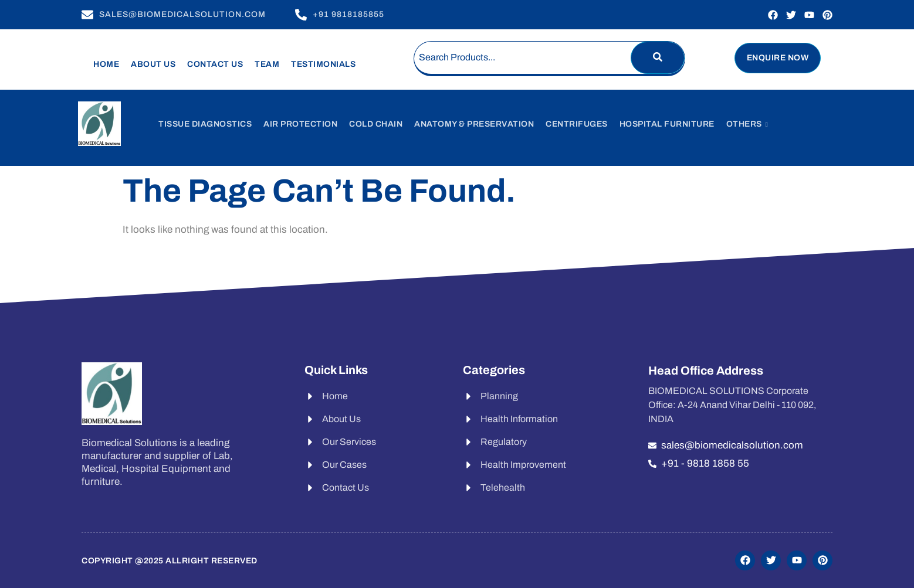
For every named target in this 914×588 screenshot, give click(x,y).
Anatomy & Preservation (474, 124)
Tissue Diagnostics (205, 124)
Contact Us (215, 64)
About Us (153, 64)
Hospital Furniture (667, 124)
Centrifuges (577, 124)
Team (267, 64)
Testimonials (323, 64)
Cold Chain (376, 124)
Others (747, 124)
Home (106, 64)
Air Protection (300, 124)
